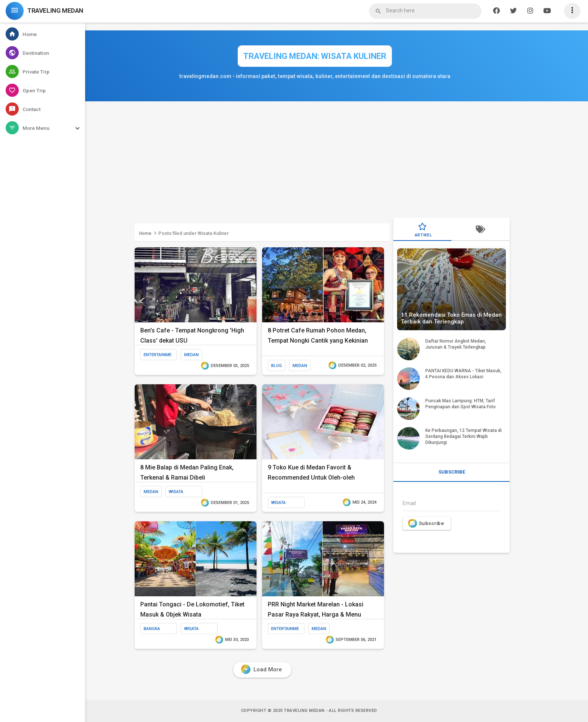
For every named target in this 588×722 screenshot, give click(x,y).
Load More (262, 669)
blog (277, 366)
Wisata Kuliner (177, 493)
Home (145, 233)
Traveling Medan (304, 711)
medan (191, 355)
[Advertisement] (322, 161)
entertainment (157, 356)
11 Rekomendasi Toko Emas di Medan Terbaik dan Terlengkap (451, 318)
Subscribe (426, 523)
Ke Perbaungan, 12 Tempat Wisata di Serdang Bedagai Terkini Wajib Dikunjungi (463, 436)
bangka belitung (154, 630)
